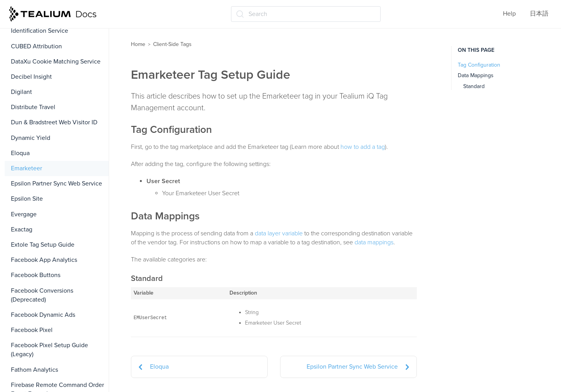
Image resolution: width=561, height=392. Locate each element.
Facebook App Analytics (44, 260)
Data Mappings (476, 75)
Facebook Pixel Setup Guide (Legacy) (49, 350)
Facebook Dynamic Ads (43, 315)
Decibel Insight (31, 77)
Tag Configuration (479, 65)
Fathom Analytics (34, 370)
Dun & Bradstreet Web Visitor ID (54, 122)
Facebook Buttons (36, 275)
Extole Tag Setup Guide (43, 245)
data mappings (374, 242)
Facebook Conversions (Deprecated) (42, 295)
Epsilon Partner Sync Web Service (56, 184)
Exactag (22, 230)
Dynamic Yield (31, 138)
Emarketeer (26, 168)
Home (138, 44)
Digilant (21, 92)
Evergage (24, 214)
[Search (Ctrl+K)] (306, 14)
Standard (474, 86)
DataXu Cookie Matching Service (56, 62)
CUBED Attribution (36, 46)
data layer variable (279, 233)
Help (509, 14)
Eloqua (20, 153)
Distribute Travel (33, 107)
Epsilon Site (27, 199)
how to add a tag (363, 147)
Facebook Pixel (32, 330)
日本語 (539, 14)
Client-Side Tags (172, 44)
